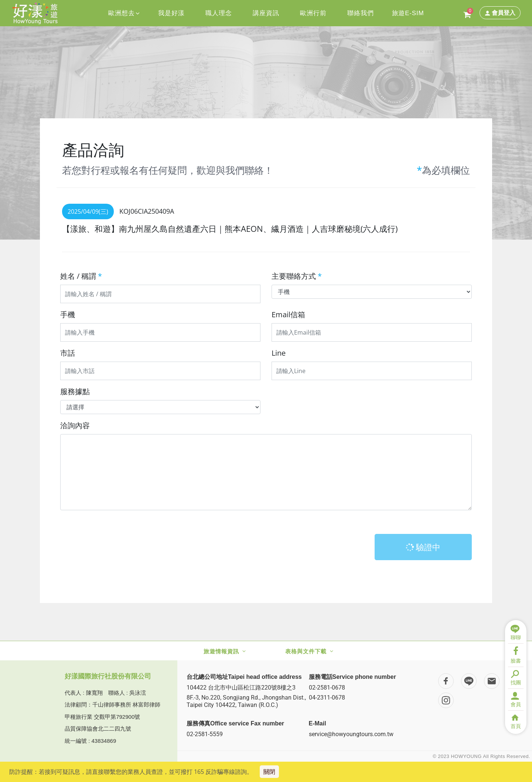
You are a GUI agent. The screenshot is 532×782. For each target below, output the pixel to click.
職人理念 (219, 13)
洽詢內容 (75, 425)
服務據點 (75, 391)
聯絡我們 (360, 13)
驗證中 (423, 547)
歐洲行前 (313, 13)
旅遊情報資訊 (221, 651)
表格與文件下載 (306, 651)
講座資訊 (266, 13)
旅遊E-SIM (408, 13)
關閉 (269, 772)
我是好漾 (171, 13)
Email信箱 (288, 314)
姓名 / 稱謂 (81, 276)
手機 (68, 314)
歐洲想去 (124, 13)
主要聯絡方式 (297, 276)
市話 (68, 353)
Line (279, 353)
